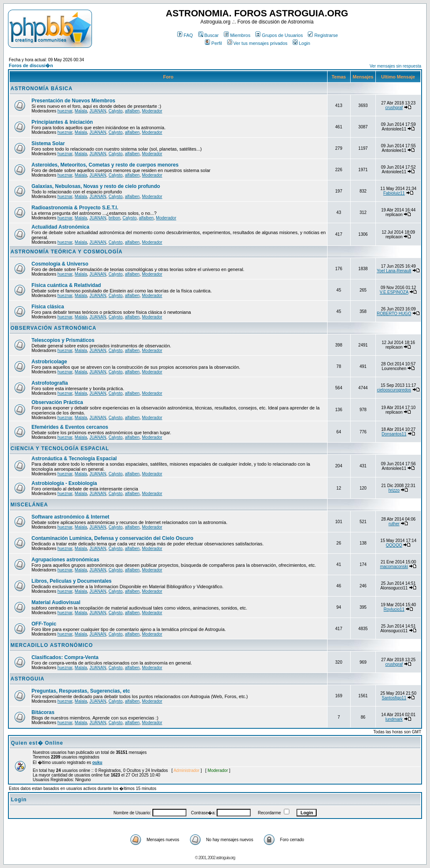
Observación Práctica (57, 402)
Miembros (237, 35)
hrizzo (394, 490)
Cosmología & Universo (60, 264)
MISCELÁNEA (29, 505)
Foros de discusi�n (31, 65)
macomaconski (394, 567)
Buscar (208, 35)
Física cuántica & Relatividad (66, 285)
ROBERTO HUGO (394, 314)
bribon (114, 218)
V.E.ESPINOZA (394, 292)
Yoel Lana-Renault (394, 271)
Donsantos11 (394, 434)
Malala (81, 111)
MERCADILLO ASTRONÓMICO (52, 645)
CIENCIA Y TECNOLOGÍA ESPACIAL (60, 448)
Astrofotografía (50, 383)
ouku (97, 762)
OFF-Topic (44, 624)
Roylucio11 (394, 609)
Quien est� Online (37, 743)
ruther (394, 524)
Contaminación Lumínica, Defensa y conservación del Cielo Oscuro (112, 538)
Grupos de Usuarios (279, 35)
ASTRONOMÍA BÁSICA (42, 89)
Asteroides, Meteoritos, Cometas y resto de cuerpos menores (105, 165)
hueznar (65, 111)
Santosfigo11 (394, 698)
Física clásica (48, 307)
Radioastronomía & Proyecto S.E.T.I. (75, 208)
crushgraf (394, 108)
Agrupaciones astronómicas (65, 560)
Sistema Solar (48, 143)
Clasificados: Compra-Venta (65, 657)
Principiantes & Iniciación (62, 122)
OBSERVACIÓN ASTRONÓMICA (54, 328)
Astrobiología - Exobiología (64, 483)
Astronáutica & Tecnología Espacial (74, 459)
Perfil (213, 43)
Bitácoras (43, 712)
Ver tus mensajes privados (257, 43)
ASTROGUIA (28, 679)
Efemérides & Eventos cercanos (70, 427)
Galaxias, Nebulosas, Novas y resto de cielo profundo (96, 186)
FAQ (185, 35)
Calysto (115, 111)
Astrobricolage (49, 362)
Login (302, 43)
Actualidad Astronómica (60, 227)
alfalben (132, 111)
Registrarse (323, 35)
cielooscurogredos (394, 390)
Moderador (152, 111)
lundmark (394, 719)
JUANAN (98, 111)
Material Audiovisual (56, 602)
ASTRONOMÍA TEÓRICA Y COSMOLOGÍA (67, 252)
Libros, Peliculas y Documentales (72, 581)
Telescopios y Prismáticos (63, 340)
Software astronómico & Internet (70, 517)
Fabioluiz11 (394, 193)
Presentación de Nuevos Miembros (73, 101)
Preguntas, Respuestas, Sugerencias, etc (81, 691)
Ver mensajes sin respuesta (395, 66)
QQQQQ (394, 545)
